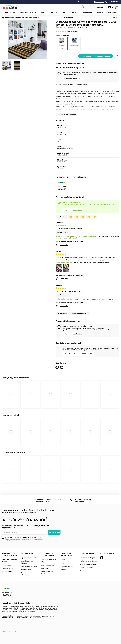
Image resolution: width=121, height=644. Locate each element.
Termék (59, 84)
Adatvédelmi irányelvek (88, 564)
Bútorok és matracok (22, 12)
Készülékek (78, 12)
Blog (62, 562)
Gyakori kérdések (67, 566)
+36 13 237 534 (113, 2)
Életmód (116, 12)
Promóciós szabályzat (88, 557)
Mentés (117, 57)
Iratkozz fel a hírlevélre (29, 566)
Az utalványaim (26, 569)
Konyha (70, 12)
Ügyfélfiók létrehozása (29, 557)
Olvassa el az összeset (66, 114)
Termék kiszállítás (8, 568)
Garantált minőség (83, 499)
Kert (32, 12)
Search (82, 7)
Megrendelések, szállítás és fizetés (9, 554)
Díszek (52, 12)
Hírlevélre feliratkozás (73, 78)
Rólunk (63, 559)
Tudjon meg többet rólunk (66, 554)
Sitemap (63, 569)
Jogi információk (87, 553)
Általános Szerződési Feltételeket (17, 539)
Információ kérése (71, 353)
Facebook (102, 557)
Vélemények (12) (82, 84)
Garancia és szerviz (47, 564)
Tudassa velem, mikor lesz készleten (95, 56)
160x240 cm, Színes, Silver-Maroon (75, 43)
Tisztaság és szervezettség (93, 12)
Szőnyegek (39, 12)
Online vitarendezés (87, 570)
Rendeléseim (6, 564)
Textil (46, 12)
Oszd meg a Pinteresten (62, 367)
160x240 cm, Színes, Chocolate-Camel (62, 43)
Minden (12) (61, 216)
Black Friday (9, 12)
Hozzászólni (64, 244)
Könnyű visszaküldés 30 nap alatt (49, 499)
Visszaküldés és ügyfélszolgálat (48, 554)
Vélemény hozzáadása (73, 210)
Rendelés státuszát (85, 2)
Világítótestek (61, 12)
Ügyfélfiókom (27, 553)
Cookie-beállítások (87, 567)
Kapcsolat (100, 2)
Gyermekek (108, 12)
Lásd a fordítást (63, 232)
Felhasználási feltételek (88, 560)
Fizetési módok (69, 84)
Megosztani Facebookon (57, 367)
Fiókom (100, 7)
